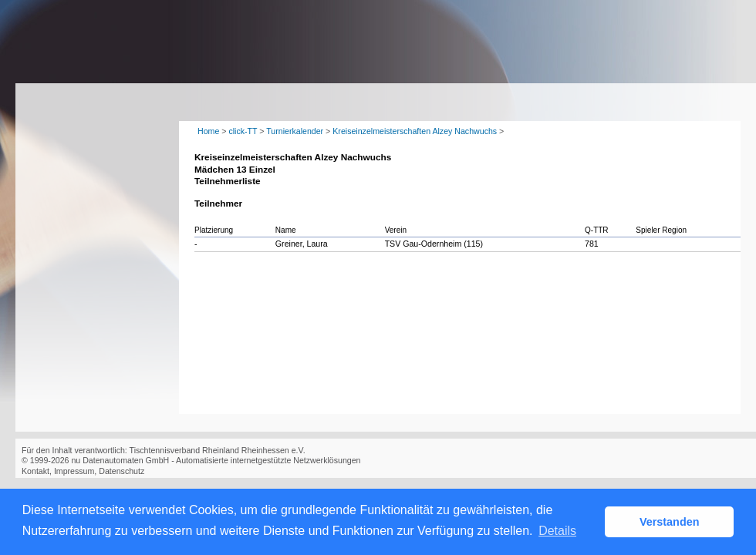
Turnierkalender (295, 131)
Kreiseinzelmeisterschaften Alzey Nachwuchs (415, 131)
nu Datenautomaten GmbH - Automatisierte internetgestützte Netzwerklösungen (216, 460)
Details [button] (557, 531)
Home (208, 131)
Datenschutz (121, 471)
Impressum (74, 471)
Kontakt (35, 471)
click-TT (243, 131)
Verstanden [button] (670, 522)
